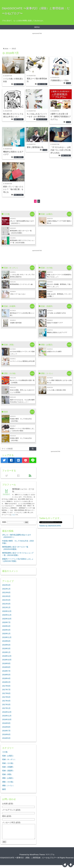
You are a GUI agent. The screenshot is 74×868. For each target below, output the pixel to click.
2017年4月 (6, 701)
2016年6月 (6, 734)
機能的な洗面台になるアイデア (57, 332)
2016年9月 (6, 723)
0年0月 (14, 48)
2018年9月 (6, 664)
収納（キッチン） (42, 119)
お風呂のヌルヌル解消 (54, 351)
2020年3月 (6, 630)
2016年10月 (7, 720)
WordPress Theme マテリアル (42, 857)
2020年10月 (7, 619)
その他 (68, 83)
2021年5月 (6, 596)
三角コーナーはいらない (18, 294)
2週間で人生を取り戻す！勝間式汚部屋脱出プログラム (61, 117)
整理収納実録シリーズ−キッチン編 (21, 284)
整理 (4, 789)
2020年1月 (6, 634)
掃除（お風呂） (8, 778)
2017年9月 (6, 686)
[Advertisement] (35, 39)
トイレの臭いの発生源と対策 (56, 390)
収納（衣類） (7, 774)
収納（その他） (42, 84)
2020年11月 (7, 615)
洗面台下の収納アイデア (55, 323)
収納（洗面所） (19, 157)
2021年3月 (6, 604)
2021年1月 (6, 607)
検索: (4, 522)
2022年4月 (6, 585)
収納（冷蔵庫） (8, 767)
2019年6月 (6, 641)
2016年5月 (6, 738)
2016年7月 (6, 731)
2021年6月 (6, 593)
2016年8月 (6, 727)
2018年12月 (7, 656)
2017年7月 (6, 690)
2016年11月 (7, 716)
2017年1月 (6, 708)
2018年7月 (6, 671)
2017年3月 (6, 705)
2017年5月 (6, 697)
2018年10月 (7, 660)
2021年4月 (6, 600)
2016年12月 (7, 712)
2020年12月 (7, 611)
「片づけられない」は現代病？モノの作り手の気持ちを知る (61, 150)
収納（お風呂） (8, 756)
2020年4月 (6, 626)
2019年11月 (7, 637)
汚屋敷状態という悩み (60, 80)
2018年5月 (6, 675)
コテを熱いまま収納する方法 (56, 313)
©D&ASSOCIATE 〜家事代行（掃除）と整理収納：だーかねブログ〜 (28, 861)
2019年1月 (6, 652)
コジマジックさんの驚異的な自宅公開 (22, 361)
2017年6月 (6, 693)
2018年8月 (6, 667)
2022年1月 (6, 589)
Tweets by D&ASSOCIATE (50, 526)
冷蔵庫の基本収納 (16, 323)
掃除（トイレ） (19, 84)
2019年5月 (6, 645)
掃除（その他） (8, 782)
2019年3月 (6, 649)
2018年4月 (6, 678)
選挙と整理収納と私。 (36, 147)
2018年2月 (6, 682)
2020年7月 (6, 622)
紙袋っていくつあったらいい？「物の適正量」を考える (13, 189)
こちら (13, 515)
